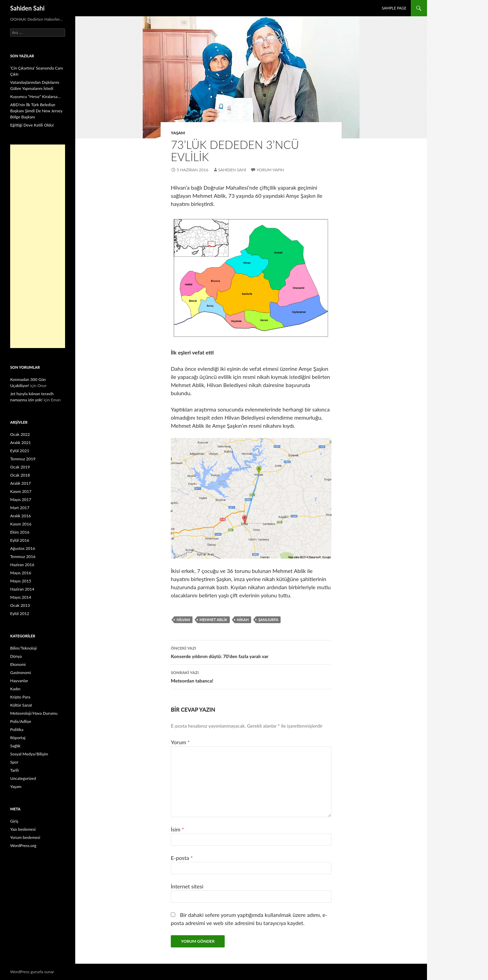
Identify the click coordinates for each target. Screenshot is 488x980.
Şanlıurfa (268, 620)
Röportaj (18, 738)
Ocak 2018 (20, 475)
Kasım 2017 (21, 491)
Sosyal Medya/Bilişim (29, 754)
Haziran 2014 (22, 589)
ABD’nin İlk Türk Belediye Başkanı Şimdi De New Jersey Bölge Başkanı (36, 111)
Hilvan (183, 620)
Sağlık (15, 746)
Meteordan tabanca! (251, 676)
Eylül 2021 (20, 451)
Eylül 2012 (20, 613)
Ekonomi (18, 664)
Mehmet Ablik (213, 620)
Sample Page (394, 8)
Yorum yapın (270, 170)
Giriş (14, 821)
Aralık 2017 (21, 483)
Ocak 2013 (20, 605)
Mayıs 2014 (21, 597)
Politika (17, 729)
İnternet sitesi (187, 886)
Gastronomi (21, 672)
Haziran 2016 (22, 565)
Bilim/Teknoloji (23, 648)
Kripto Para (20, 697)
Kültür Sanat (21, 705)
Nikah (243, 620)
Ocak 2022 (20, 434)
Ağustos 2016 (23, 548)
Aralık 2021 (21, 443)
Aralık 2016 (21, 516)
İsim (177, 829)
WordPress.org (23, 846)
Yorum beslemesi (25, 837)
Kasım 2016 (21, 524)
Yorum (180, 742)
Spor (14, 762)
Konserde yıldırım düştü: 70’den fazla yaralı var (251, 652)
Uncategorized (23, 778)
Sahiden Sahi (27, 8)
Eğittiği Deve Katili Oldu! (32, 125)
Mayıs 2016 (21, 573)
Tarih (15, 770)
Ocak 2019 (20, 467)
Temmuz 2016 (23, 556)
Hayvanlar (19, 681)
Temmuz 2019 (23, 459)
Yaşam (178, 133)
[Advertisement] (38, 246)
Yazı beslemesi (23, 829)
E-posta (182, 858)
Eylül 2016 (20, 540)
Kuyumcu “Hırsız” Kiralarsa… (35, 97)
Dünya (16, 656)
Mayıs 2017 (21, 499)
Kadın (15, 689)
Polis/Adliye (21, 721)
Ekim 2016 (20, 532)
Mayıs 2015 (21, 581)
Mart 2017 (20, 508)
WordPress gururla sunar (32, 972)
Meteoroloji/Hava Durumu (34, 713)
